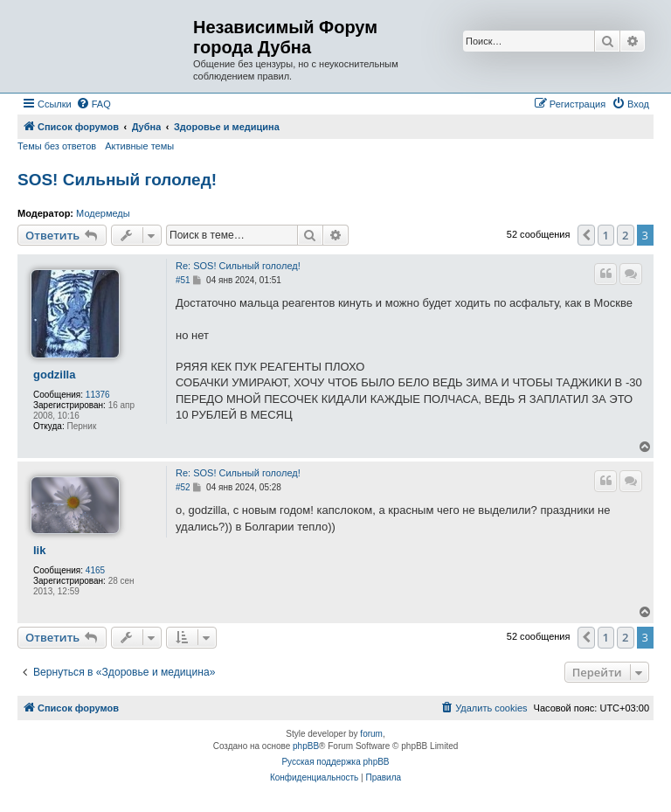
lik (39, 551)
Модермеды (103, 213)
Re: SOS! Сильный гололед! (238, 266)
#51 (183, 280)
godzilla (54, 375)
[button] (586, 235)
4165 (95, 570)
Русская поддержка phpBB (335, 762)
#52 (183, 487)
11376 (98, 395)
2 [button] (625, 235)
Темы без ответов (57, 146)
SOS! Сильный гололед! (117, 180)
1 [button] (606, 235)
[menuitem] (93, 104)
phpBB (306, 746)
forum (371, 734)
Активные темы (139, 146)
